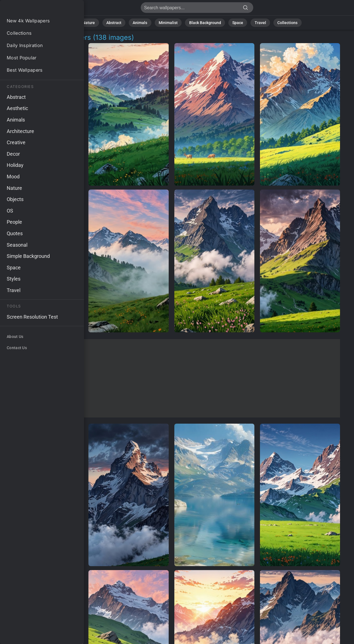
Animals (145, 22)
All (81, 22)
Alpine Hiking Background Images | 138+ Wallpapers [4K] (34, 9)
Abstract (121, 22)
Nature (99, 22)
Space (232, 22)
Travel (252, 22)
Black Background (203, 22)
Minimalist (170, 22)
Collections (276, 22)
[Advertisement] (171, 378)
